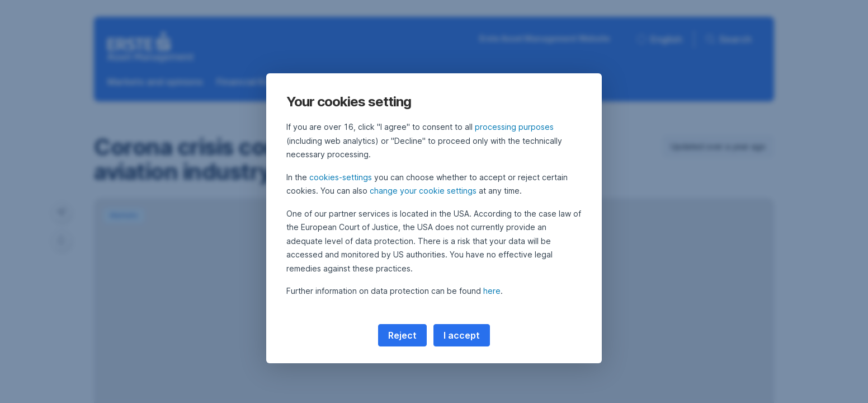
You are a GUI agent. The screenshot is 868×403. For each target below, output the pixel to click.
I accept (462, 335)
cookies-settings (341, 177)
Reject (402, 335)
